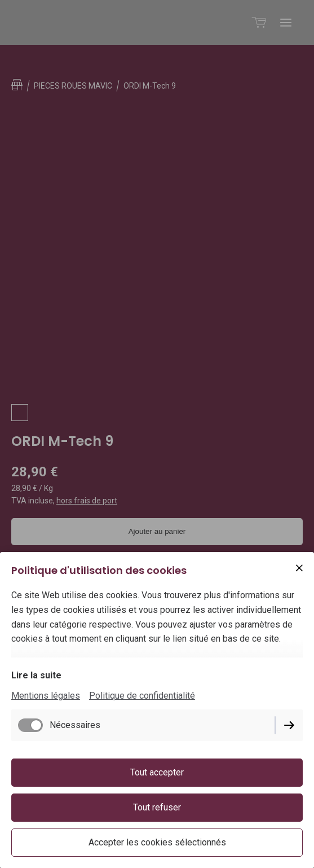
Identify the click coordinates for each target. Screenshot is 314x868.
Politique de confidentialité (142, 696)
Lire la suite (36, 675)
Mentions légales (46, 696)
